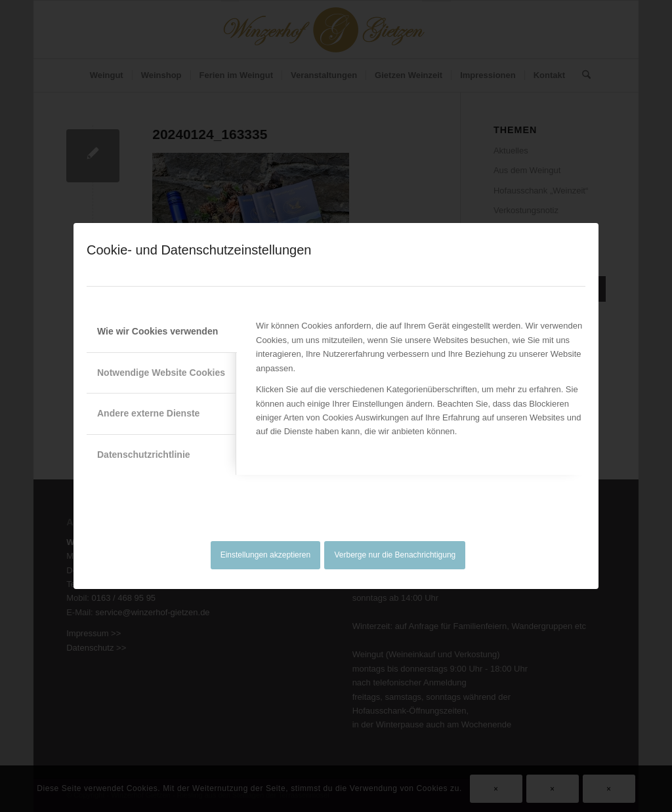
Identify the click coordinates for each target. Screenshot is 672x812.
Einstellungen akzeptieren (265, 555)
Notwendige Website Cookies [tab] (161, 373)
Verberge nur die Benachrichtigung (395, 555)
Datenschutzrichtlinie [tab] (144, 455)
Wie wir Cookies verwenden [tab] (157, 331)
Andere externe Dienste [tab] (148, 413)
